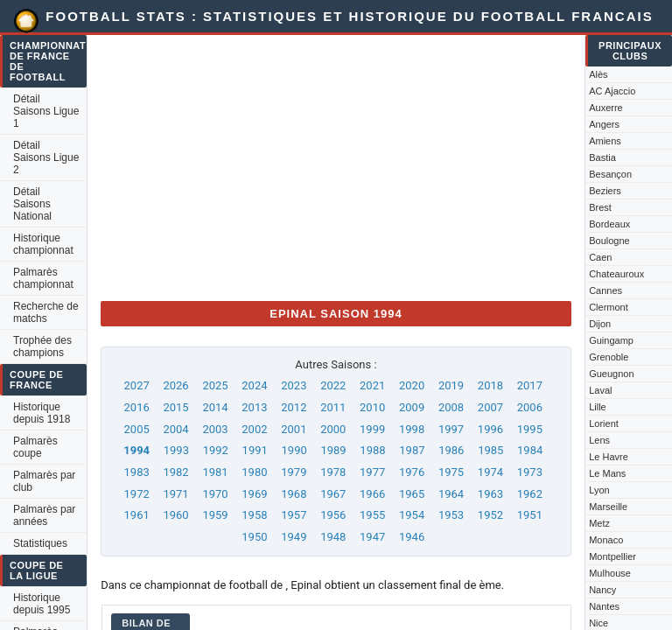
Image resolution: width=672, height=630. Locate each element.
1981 (215, 472)
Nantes (604, 606)
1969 (254, 494)
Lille (598, 407)
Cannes (605, 290)
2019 (451, 385)
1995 (530, 429)
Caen (600, 257)
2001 (294, 429)
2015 (175, 407)
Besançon (610, 174)
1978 (333, 472)
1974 (490, 472)
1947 (372, 537)
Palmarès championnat (43, 278)
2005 (137, 429)
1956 (333, 515)
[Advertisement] (336, 164)
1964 (451, 494)
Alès (598, 74)
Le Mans (607, 473)
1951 (530, 515)
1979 (294, 472)
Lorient (604, 423)
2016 (137, 407)
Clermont (609, 307)
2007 (490, 407)
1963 (490, 494)
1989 (333, 450)
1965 (412, 494)
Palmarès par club (44, 481)
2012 (294, 407)
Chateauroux (616, 274)
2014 (215, 407)
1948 (333, 537)
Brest (600, 207)
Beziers (605, 191)
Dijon (600, 324)
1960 (175, 515)
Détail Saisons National (32, 204)
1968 (294, 494)
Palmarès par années (44, 515)
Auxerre (606, 108)
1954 (412, 515)
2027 (137, 385)
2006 (530, 407)
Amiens (605, 141)
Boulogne (609, 241)
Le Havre (609, 457)
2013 (254, 407)
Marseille (608, 507)
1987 (412, 450)
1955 (372, 515)
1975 (451, 472)
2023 (294, 385)
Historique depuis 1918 (42, 413)
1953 (451, 515)
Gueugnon (611, 374)
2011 (333, 407)
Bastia (602, 157)
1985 (490, 450)
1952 (490, 515)
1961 (137, 515)
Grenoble (609, 357)
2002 (254, 429)
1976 (412, 472)
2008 (451, 407)
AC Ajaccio (612, 91)
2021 (372, 385)
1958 (254, 515)
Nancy (602, 590)
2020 (412, 385)
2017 (530, 385)
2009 (412, 407)
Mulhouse (610, 573)
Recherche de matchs (46, 312)
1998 (412, 429)
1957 (294, 515)
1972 (137, 494)
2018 (490, 385)
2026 (175, 385)
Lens (599, 440)
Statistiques (40, 543)
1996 (490, 429)
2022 (333, 385)
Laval (600, 390)
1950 (254, 537)
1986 (451, 450)
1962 (530, 494)
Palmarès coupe (35, 447)
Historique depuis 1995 (42, 604)
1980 (254, 472)
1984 (530, 450)
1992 (216, 450)
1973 (530, 472)
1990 (294, 450)
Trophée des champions (42, 346)
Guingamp (611, 340)
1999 (372, 429)
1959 (215, 515)
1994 (136, 450)
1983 (137, 472)
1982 (175, 472)
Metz (599, 523)
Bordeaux (609, 224)
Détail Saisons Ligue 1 (46, 111)
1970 (215, 494)
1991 (255, 450)
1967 (333, 494)
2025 (215, 385)
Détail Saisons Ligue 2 (46, 157)
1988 (372, 450)
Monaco (606, 540)
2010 (372, 407)
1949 (294, 537)
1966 (372, 494)
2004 (175, 429)
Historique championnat (43, 244)
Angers (604, 124)
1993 (176, 450)
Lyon (599, 490)
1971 (175, 494)
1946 (412, 537)
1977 (372, 472)
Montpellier (612, 556)
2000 (333, 429)
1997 (451, 429)
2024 (254, 385)
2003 (215, 429)
